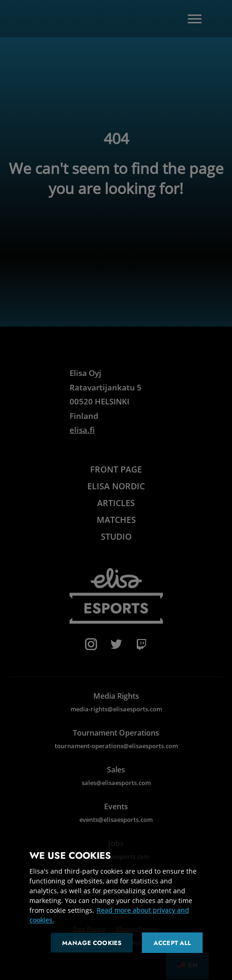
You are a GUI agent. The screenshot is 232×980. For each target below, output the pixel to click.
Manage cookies (92, 943)
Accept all (172, 943)
